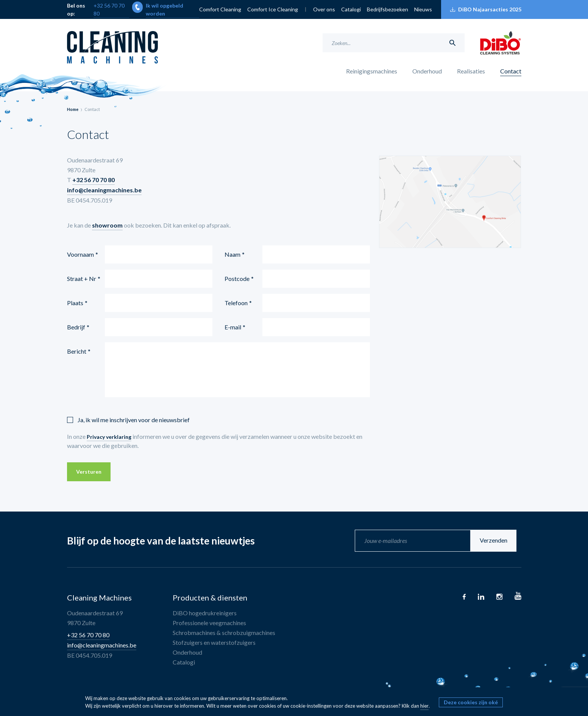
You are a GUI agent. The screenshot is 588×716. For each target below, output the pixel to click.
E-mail (233, 327)
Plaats (75, 303)
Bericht (77, 351)
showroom (107, 225)
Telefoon (236, 303)
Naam (232, 254)
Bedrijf (76, 327)
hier (424, 706)
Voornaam (80, 254)
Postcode (237, 278)
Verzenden (498, 541)
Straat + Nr (82, 278)
